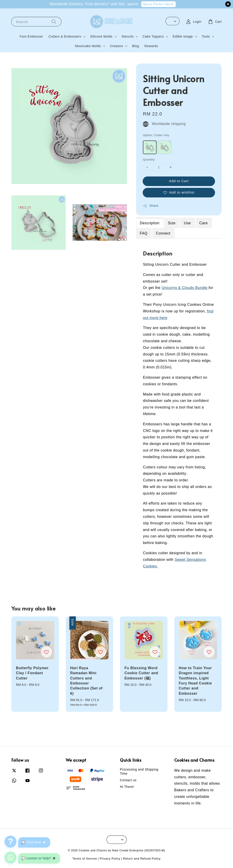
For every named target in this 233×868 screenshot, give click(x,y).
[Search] (54, 22)
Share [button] (151, 206)
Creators (116, 46)
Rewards (151, 46)
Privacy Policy (110, 859)
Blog (135, 46)
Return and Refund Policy (142, 859)
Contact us (128, 780)
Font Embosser (32, 36)
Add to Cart (179, 181)
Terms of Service (85, 859)
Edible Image (183, 36)
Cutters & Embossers (65, 36)
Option (156, 135)
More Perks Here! (158, 4)
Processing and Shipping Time (139, 771)
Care (204, 223)
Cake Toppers (153, 36)
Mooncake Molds (88, 46)
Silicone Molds (101, 36)
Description (150, 223)
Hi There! (127, 787)
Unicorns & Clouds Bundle (185, 288)
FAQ (144, 233)
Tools (206, 36)
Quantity (149, 160)
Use (187, 223)
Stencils (128, 36)
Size (172, 223)
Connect (163, 233)
